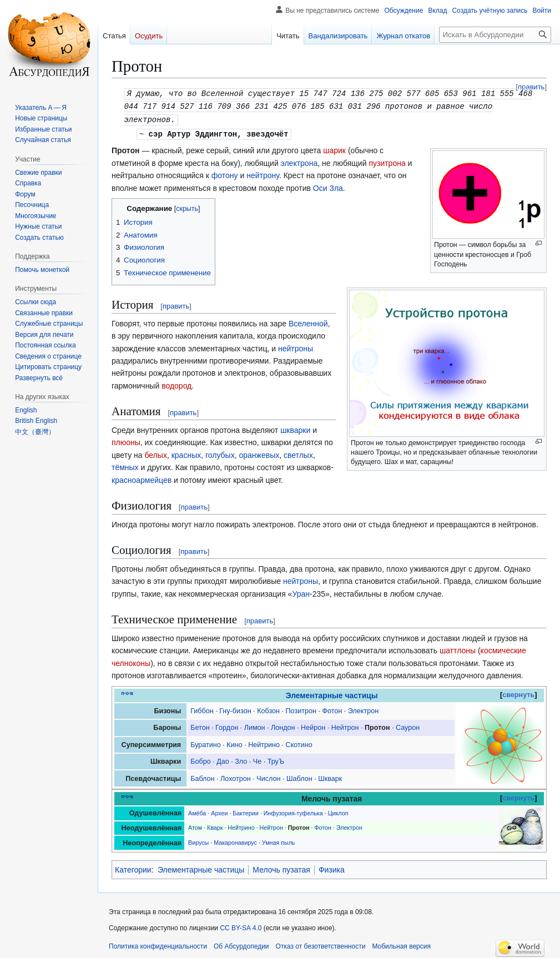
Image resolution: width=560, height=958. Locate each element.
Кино (234, 743)
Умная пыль (279, 840)
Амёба (197, 811)
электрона (299, 161)
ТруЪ (276, 759)
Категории (133, 868)
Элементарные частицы (332, 693)
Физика (332, 868)
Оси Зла (328, 186)
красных (186, 453)
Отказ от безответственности (321, 944)
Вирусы (198, 840)
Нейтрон (345, 725)
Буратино (206, 743)
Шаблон (299, 777)
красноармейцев (142, 478)
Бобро (201, 759)
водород (176, 384)
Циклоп (338, 811)
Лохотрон (236, 777)
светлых (298, 453)
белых (156, 453)
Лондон (283, 725)
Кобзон (268, 709)
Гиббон (202, 709)
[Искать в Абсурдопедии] (495, 35)
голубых (220, 453)
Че (257, 759)
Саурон (408, 725)
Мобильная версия (401, 944)
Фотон (332, 709)
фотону (225, 173)
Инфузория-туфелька (293, 811)
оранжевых (259, 453)
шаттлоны (458, 648)
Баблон (202, 777)
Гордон (227, 725)
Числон (268, 777)
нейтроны (296, 346)
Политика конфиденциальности (158, 944)
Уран (301, 592)
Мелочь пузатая (281, 868)
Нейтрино (264, 743)
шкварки (295, 428)
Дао (223, 759)
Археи (219, 811)
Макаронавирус (235, 840)
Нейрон (313, 725)
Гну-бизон (235, 709)
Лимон (255, 725)
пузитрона (387, 161)
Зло (241, 759)
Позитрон (301, 709)
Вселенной (308, 321)
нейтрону (263, 173)
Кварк (215, 825)
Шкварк (330, 777)
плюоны (126, 440)
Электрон (363, 709)
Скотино (299, 743)
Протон (377, 725)
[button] (39, 378)
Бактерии (245, 811)
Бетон (200, 725)
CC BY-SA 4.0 (241, 926)
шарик (334, 148)
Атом (195, 825)
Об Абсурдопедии (241, 944)
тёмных (125, 465)
